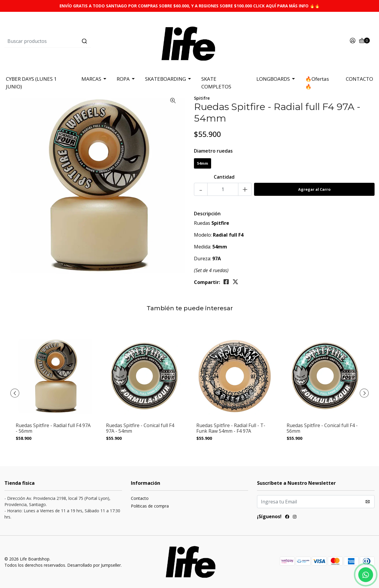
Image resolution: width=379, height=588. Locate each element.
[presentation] (15, 393)
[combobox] (66, 41)
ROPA (123, 79)
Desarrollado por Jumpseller (94, 565)
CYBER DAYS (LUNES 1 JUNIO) (31, 83)
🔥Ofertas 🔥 (317, 83)
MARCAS (91, 79)
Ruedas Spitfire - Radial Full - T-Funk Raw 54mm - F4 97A (231, 428)
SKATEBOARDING (166, 79)
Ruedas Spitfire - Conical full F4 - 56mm (322, 428)
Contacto (140, 498)
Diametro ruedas (213, 151)
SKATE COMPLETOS (216, 83)
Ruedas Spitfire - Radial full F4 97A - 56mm (53, 428)
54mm (203, 163)
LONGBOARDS (273, 79)
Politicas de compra (150, 506)
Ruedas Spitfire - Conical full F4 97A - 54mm (140, 428)
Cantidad (224, 177)
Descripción (207, 214)
